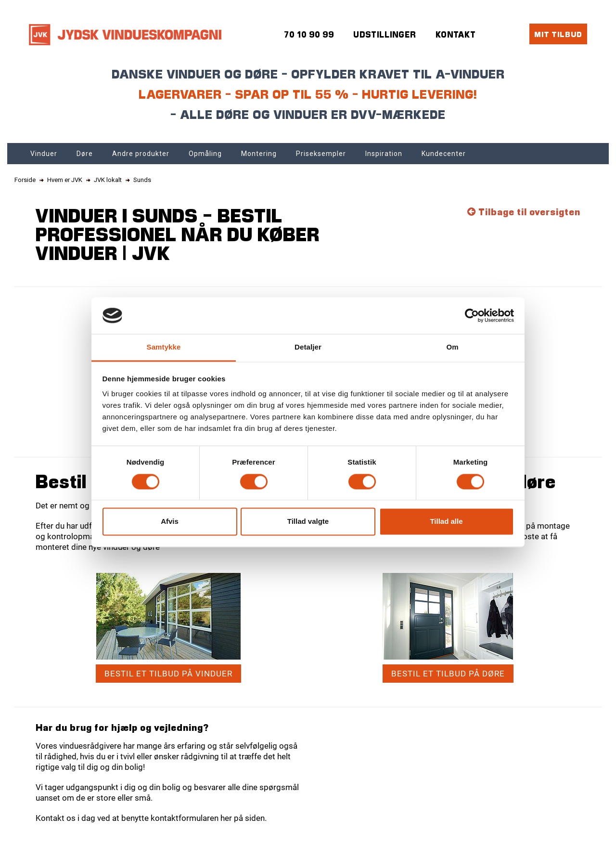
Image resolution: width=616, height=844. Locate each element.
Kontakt (456, 34)
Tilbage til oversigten (524, 212)
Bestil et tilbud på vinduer (168, 674)
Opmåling (205, 154)
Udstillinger (385, 34)
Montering (259, 154)
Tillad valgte (308, 522)
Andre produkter (141, 154)
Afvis (170, 522)
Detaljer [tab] (308, 347)
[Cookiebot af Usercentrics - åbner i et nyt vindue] (472, 315)
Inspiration (384, 154)
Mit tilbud (558, 34)
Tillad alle (446, 522)
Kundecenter (444, 154)
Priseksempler (321, 154)
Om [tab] (452, 347)
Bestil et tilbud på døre (448, 674)
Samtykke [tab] (164, 347)
